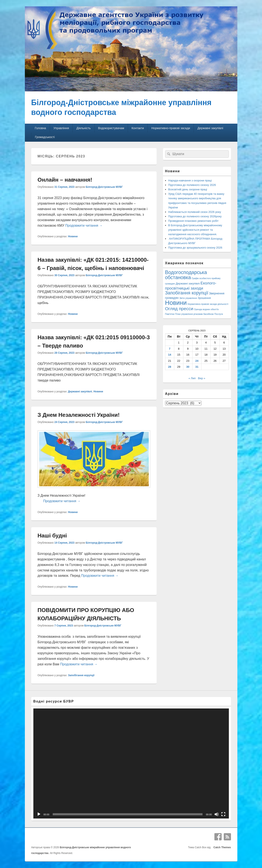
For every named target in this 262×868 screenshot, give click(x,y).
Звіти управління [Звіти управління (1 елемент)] (188, 298)
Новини (73, 236)
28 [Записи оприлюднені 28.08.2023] (170, 367)
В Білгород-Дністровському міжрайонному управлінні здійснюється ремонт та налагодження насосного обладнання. (195, 230)
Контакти (138, 128)
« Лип (192, 378)
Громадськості (45, 137)
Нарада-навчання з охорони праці (190, 180)
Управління (61, 128)
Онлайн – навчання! (65, 180)
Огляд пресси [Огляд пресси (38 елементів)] (179, 309)
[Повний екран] (223, 814)
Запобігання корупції (81, 675)
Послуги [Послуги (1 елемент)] (219, 314)
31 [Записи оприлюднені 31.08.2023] (197, 367)
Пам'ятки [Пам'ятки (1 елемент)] (170, 314)
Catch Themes (222, 847)
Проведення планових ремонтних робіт (193, 221)
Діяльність (83, 128)
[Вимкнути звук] (217, 814)
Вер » (202, 378)
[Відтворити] (39, 814)
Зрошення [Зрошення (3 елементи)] (204, 298)
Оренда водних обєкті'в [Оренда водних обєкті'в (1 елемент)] (206, 309)
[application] (131, 763)
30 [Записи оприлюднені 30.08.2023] (188, 367)
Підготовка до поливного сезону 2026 (192, 185)
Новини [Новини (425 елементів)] (176, 303)
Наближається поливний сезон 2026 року (195, 212)
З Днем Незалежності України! (79, 415)
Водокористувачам (111, 128)
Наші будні (52, 536)
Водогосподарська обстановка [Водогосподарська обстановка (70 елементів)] (186, 275)
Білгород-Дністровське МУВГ (104, 187)
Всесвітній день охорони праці (188, 189)
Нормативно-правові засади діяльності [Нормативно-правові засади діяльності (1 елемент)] (208, 304)
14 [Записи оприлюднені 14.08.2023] (170, 355)
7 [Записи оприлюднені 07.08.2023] (170, 349)
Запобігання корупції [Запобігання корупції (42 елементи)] (187, 293)
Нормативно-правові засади (171, 128)
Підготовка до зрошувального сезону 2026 (195, 248)
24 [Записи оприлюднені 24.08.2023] (197, 361)
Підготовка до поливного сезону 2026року (195, 216)
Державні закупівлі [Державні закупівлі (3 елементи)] (188, 283)
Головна (40, 128)
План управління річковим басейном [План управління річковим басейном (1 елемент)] (194, 314)
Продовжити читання (84, 225)
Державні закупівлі (210, 128)
